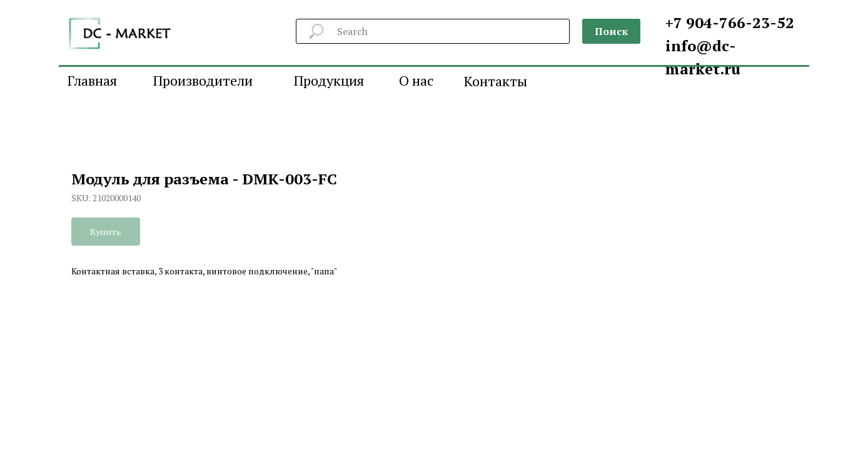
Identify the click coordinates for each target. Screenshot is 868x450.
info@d (694, 46)
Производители (203, 80)
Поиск (611, 31)
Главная (92, 80)
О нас (416, 80)
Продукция (329, 80)
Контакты (496, 81)
